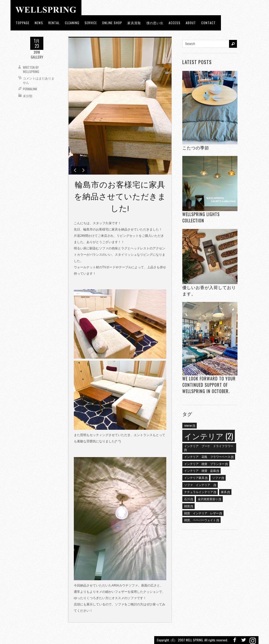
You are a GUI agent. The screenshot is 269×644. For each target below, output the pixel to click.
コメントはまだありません (39, 80)
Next (83, 171)
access (175, 23)
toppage (23, 23)
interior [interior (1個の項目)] (190, 425)
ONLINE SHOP (112, 23)
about (191, 23)
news (39, 23)
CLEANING (72, 23)
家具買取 (134, 23)
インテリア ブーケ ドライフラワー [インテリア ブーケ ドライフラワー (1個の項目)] (209, 448)
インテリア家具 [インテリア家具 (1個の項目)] (196, 478)
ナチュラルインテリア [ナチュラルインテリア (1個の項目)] (200, 492)
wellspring (31, 72)
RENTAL (54, 23)
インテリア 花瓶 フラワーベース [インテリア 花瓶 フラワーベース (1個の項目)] (209, 457)
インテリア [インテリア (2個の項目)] (209, 436)
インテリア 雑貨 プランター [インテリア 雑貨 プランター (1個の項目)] (206, 464)
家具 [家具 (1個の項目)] (225, 492)
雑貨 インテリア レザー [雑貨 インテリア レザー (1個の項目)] (203, 513)
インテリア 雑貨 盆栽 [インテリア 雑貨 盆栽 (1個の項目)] (201, 470)
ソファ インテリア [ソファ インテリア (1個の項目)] (200, 485)
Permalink (30, 89)
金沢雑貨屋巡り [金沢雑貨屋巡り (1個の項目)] (209, 499)
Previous (75, 171)
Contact (208, 23)
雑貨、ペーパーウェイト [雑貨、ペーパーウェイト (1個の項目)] (201, 520)
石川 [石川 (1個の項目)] (188, 499)
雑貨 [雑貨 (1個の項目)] (188, 506)
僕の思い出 (155, 23)
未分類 (28, 96)
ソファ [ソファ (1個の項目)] (218, 478)
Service (91, 23)
